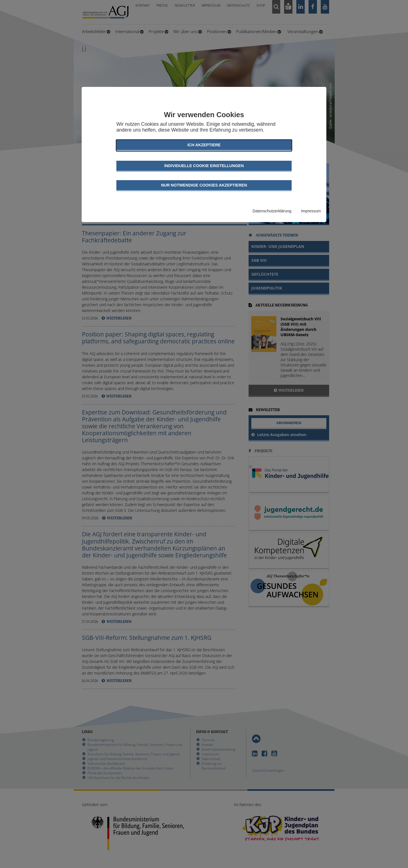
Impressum (311, 211)
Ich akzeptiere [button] (204, 145)
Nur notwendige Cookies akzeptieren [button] (204, 185)
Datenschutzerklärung (272, 211)
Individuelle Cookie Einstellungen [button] (204, 166)
